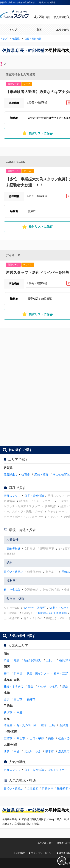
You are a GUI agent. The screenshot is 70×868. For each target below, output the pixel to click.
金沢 (7, 699)
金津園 (64, 725)
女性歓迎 (33, 789)
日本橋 (18, 673)
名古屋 (8, 725)
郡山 (65, 686)
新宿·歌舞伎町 (33, 660)
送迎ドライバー (57, 770)
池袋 (17, 660)
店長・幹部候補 (34, 496)
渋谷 (7, 660)
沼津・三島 (48, 725)
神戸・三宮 (61, 673)
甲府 (19, 712)
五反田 (50, 660)
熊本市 (50, 751)
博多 (7, 751)
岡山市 (21, 738)
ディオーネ (13, 255)
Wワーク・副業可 (35, 608)
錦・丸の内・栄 (26, 725)
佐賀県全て (11, 474)
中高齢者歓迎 (12, 549)
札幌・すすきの (14, 686)
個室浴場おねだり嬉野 (21, 74)
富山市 (18, 699)
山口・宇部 (37, 738)
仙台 (31, 686)
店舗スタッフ (12, 496)
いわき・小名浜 (48, 686)
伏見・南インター (38, 673)
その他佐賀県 (61, 474)
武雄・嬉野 (41, 474)
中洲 (17, 751)
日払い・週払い (14, 572)
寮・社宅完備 (12, 590)
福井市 (31, 699)
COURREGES (15, 162)
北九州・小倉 (32, 751)
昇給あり (48, 789)
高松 (51, 738)
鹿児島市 (64, 751)
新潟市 (8, 712)
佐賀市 (26, 474)
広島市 (8, 738)
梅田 (7, 673)
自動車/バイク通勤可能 (52, 613)
